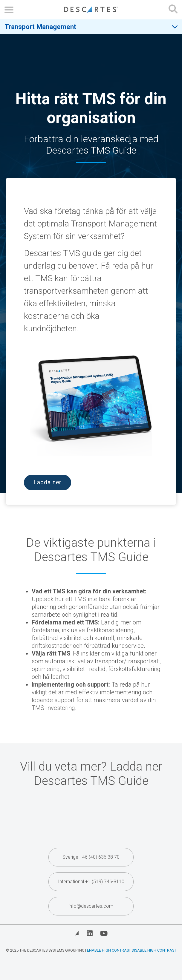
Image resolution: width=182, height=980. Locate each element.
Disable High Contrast (154, 950)
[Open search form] (173, 10)
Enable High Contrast (109, 950)
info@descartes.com (91, 906)
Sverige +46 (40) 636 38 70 (91, 857)
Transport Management (40, 27)
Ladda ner (48, 482)
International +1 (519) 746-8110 (91, 882)
